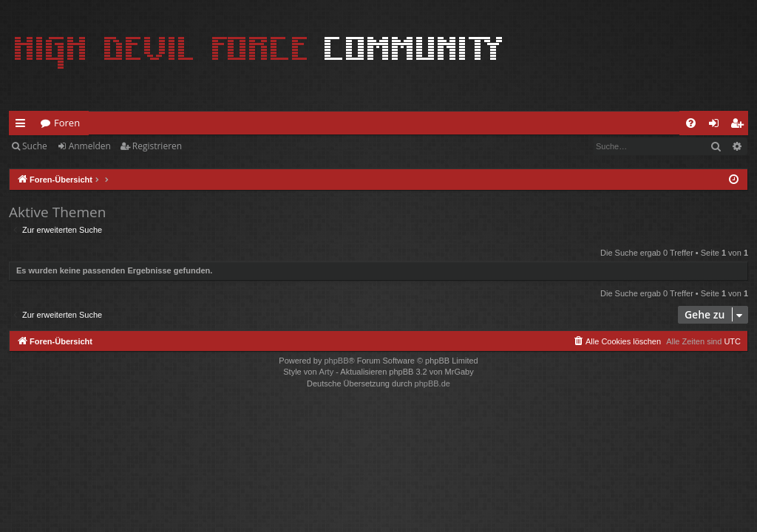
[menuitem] (691, 123)
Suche (35, 146)
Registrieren (157, 146)
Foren (67, 123)
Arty (327, 372)
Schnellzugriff (23, 126)
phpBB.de (432, 383)
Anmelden (90, 146)
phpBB (336, 361)
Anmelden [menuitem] (718, 126)
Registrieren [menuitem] (740, 126)
